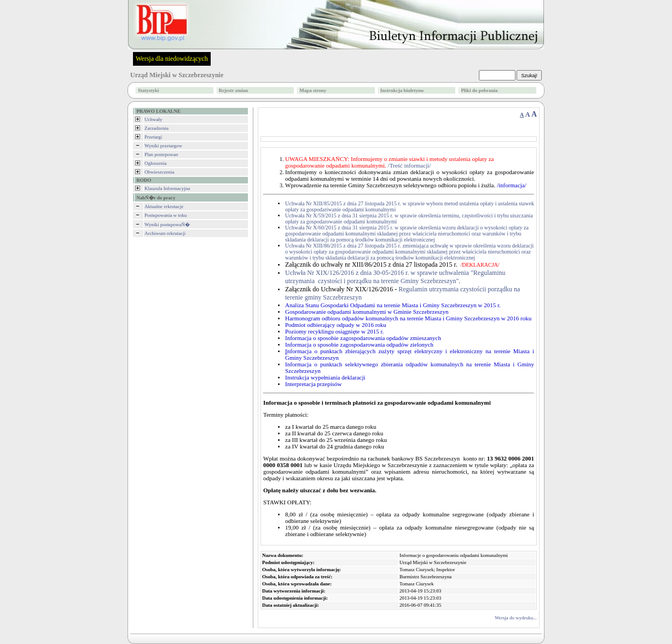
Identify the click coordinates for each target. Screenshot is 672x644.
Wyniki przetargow (163, 146)
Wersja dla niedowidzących (172, 59)
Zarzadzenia (157, 128)
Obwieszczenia (159, 172)
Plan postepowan (161, 154)
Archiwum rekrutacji (165, 233)
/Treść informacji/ (410, 165)
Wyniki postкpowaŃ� (167, 225)
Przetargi (153, 137)
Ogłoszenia (156, 163)
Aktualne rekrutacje (164, 206)
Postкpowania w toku (166, 215)
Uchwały (153, 119)
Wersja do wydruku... (516, 618)
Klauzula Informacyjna (167, 188)
